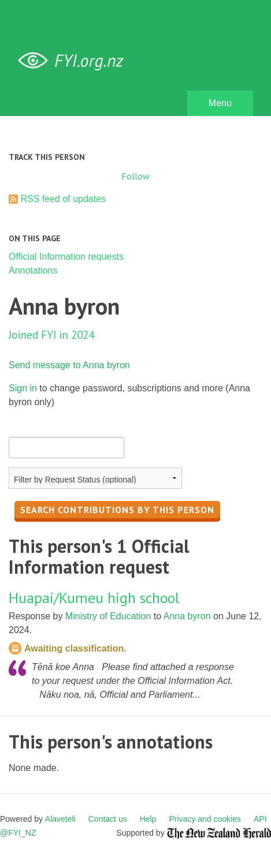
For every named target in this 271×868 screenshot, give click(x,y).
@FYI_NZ (18, 833)
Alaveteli (60, 819)
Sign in (23, 388)
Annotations (33, 270)
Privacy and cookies (205, 819)
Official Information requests (66, 257)
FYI (75, 61)
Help (148, 819)
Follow (135, 176)
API (260, 819)
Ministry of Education (108, 616)
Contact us (108, 819)
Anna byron (187, 616)
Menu (220, 103)
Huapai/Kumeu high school (94, 598)
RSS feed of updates (63, 199)
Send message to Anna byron (69, 365)
